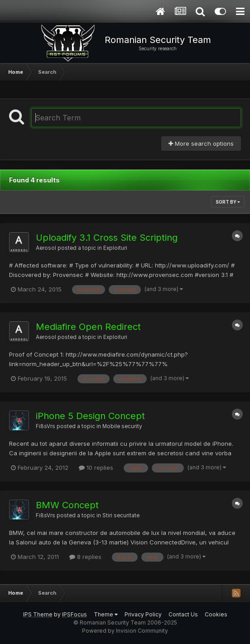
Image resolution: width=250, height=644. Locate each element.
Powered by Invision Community (125, 631)
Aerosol (46, 248)
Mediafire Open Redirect (88, 327)
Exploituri (115, 248)
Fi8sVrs (46, 426)
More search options (201, 143)
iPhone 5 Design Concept (90, 416)
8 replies (85, 557)
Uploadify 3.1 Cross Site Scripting (107, 238)
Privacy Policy (143, 614)
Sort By (228, 202)
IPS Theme (38, 614)
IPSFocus (75, 614)
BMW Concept (67, 505)
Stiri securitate (121, 515)
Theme (106, 614)
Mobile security (122, 426)
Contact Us (183, 614)
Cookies (216, 614)
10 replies (96, 467)
